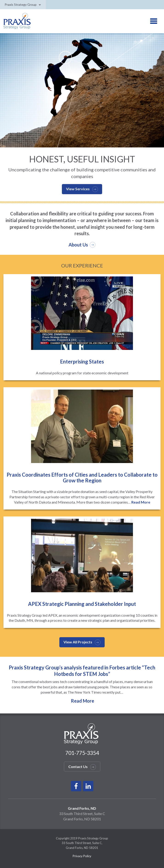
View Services (78, 189)
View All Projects (78, 642)
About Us (78, 245)
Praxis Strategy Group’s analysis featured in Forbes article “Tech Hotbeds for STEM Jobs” (82, 671)
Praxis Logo (17, 21)
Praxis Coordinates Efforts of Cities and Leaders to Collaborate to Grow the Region (82, 477)
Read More (141, 502)
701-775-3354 (82, 753)
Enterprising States (82, 362)
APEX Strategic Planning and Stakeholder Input (82, 604)
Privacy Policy (82, 856)
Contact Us (78, 767)
